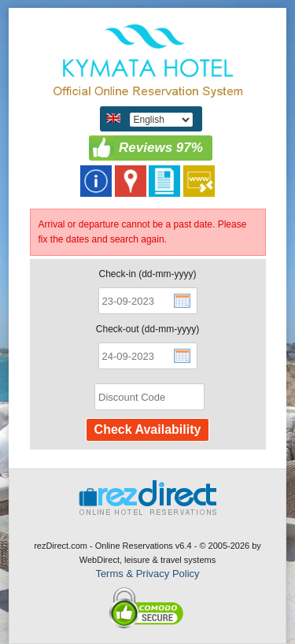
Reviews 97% (161, 148)
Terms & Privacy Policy (147, 574)
